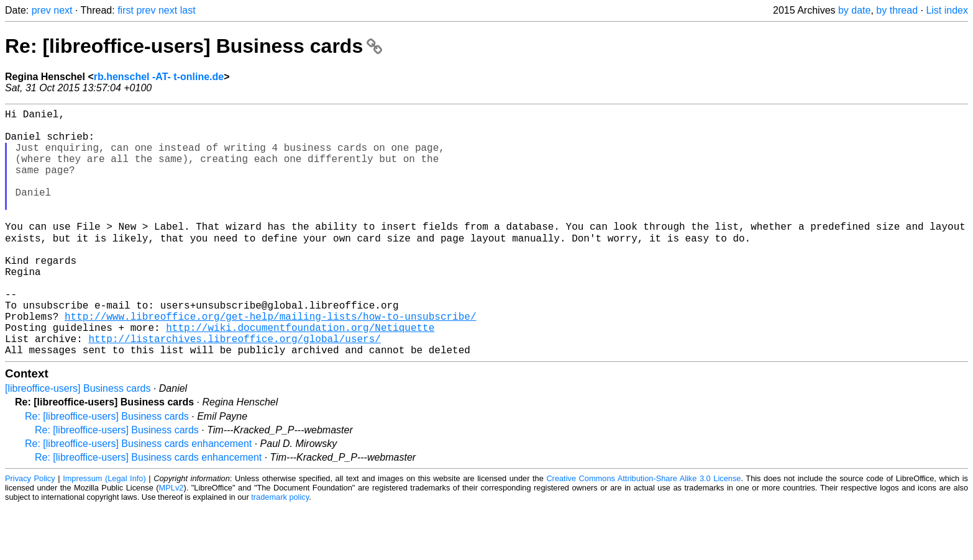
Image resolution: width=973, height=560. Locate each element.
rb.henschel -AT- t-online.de (159, 77)
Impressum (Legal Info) (104, 532)
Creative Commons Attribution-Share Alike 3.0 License (643, 532)
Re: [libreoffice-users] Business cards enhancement (138, 497)
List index (947, 10)
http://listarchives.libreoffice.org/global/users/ (234, 389)
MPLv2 (171, 541)
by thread (897, 10)
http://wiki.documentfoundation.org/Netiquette (300, 376)
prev (41, 10)
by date (854, 10)
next (63, 10)
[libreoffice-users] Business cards (78, 442)
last (188, 10)
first (126, 10)
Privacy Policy (30, 532)
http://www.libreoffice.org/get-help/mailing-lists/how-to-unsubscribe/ (270, 362)
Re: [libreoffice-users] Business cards (194, 46)
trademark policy (280, 550)
